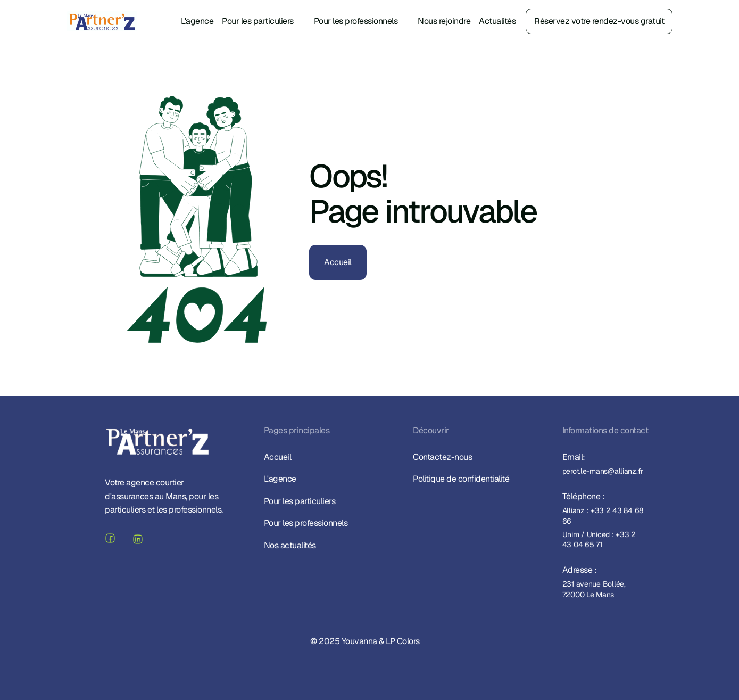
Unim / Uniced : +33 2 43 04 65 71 (600, 541)
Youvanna (359, 642)
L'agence (197, 21)
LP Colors (403, 642)
